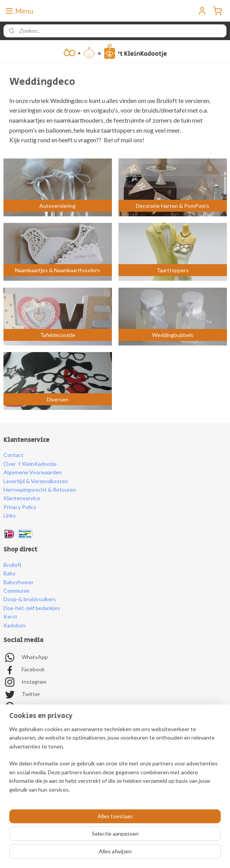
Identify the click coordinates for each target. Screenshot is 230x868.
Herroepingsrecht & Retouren (40, 490)
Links (10, 515)
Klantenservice (22, 498)
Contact (14, 455)
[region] (115, 763)
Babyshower (19, 582)
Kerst (10, 616)
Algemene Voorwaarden (33, 472)
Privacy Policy (20, 507)
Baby (9, 573)
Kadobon (14, 625)
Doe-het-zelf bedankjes (32, 608)
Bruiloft (13, 565)
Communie (16, 591)
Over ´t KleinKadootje (30, 464)
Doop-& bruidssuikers (30, 599)
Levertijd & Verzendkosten (36, 481)
